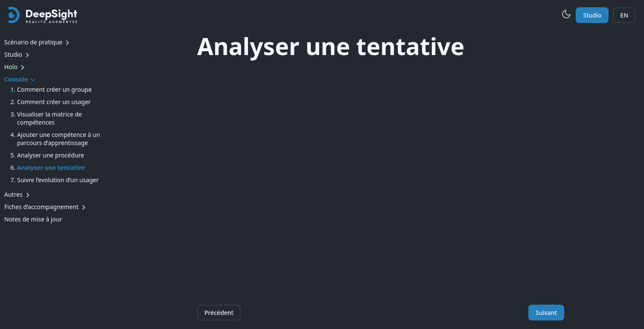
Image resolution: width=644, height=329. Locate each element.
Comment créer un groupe (54, 89)
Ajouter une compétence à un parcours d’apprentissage (58, 139)
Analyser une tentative (51, 167)
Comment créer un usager (54, 102)
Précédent (219, 313)
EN (624, 15)
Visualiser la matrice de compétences (50, 118)
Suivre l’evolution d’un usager (58, 180)
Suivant (546, 313)
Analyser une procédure (51, 155)
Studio (592, 15)
